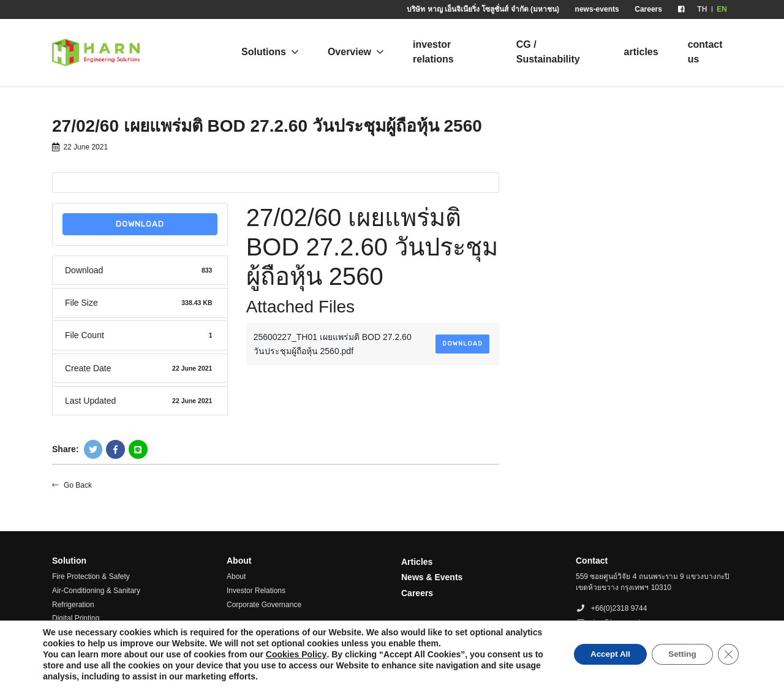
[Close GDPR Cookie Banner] (728, 654)
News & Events (432, 577)
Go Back (72, 485)
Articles (417, 562)
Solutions (264, 52)
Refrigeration (73, 605)
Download (140, 224)
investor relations (433, 52)
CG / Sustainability (548, 52)
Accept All (602, 654)
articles (641, 52)
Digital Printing (76, 618)
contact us (705, 52)
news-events (597, 9)
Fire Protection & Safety (91, 576)
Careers (648, 9)
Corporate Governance (264, 605)
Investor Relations (256, 591)
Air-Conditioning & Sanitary (96, 591)
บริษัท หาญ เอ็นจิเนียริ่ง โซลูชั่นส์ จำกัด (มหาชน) (483, 9)
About (236, 576)
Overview (349, 52)
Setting (679, 654)
